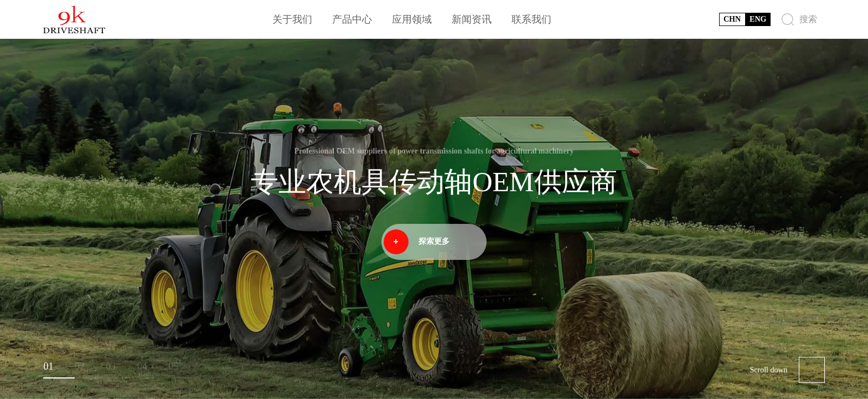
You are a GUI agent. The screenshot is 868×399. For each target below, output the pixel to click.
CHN (732, 19)
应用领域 (412, 19)
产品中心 (352, 19)
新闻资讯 (472, 19)
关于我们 (292, 19)
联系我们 (531, 19)
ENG (758, 19)
